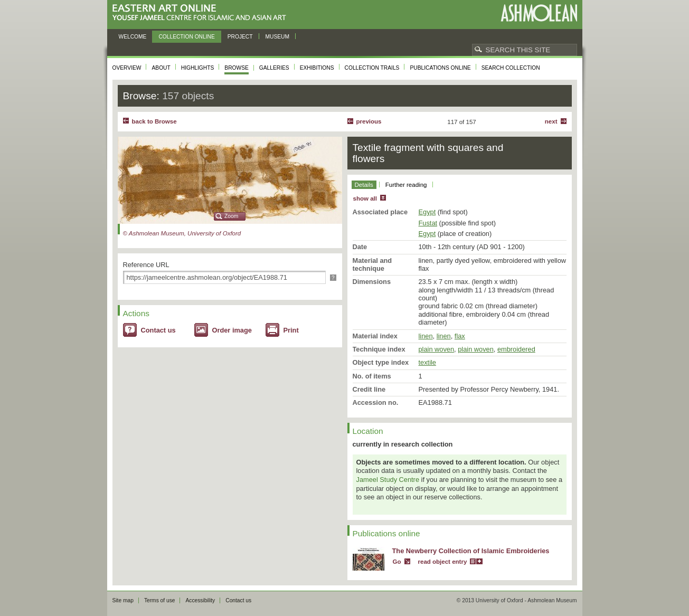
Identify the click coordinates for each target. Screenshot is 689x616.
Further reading (406, 185)
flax (460, 336)
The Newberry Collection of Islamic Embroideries (471, 551)
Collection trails (372, 68)
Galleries (274, 68)
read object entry (443, 562)
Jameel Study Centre (388, 480)
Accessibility (200, 600)
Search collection (511, 68)
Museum (278, 37)
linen (426, 336)
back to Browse (154, 121)
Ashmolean (539, 13)
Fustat (428, 223)
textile (427, 362)
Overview (127, 68)
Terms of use (160, 600)
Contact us (158, 330)
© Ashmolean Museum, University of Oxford (182, 233)
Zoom (231, 216)
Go (397, 562)
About (161, 68)
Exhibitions (317, 68)
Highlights (198, 68)
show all (365, 198)
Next (551, 121)
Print (291, 330)
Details (364, 185)
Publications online (440, 68)
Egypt (427, 212)
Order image (232, 330)
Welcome (133, 37)
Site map (123, 600)
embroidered (516, 349)
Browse (237, 68)
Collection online (186, 37)
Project (240, 37)
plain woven (437, 349)
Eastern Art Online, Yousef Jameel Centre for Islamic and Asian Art (202, 13)
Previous (369, 121)
